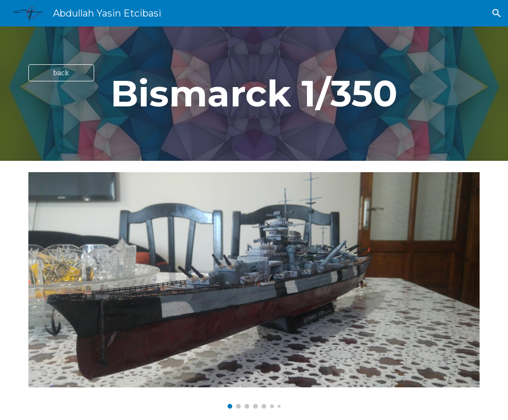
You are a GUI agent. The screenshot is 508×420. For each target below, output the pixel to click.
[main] (254, 94)
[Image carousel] (254, 290)
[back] (61, 73)
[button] (497, 13)
